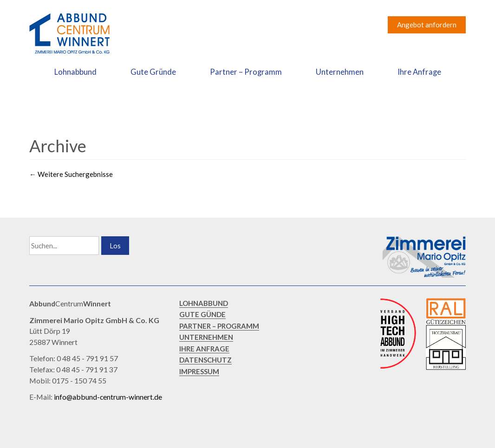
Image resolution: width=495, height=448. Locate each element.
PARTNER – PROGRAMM (219, 326)
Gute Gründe (153, 72)
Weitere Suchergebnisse (71, 174)
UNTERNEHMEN (206, 337)
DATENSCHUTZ (205, 360)
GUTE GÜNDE (202, 314)
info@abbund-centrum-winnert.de (108, 397)
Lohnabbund (75, 72)
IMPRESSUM (199, 371)
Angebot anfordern (427, 25)
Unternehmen (340, 72)
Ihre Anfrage (419, 72)
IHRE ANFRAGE (204, 349)
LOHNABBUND (204, 303)
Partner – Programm (246, 72)
